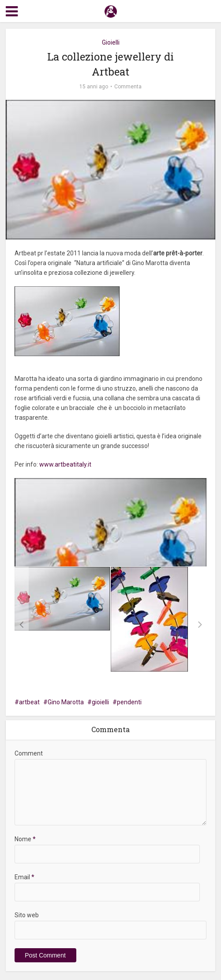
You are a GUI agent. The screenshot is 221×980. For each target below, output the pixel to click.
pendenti (129, 702)
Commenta (128, 87)
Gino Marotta (66, 702)
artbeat (29, 702)
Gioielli (111, 42)
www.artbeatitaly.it (65, 464)
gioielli (100, 702)
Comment (29, 753)
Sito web (27, 915)
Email (24, 877)
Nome (25, 839)
